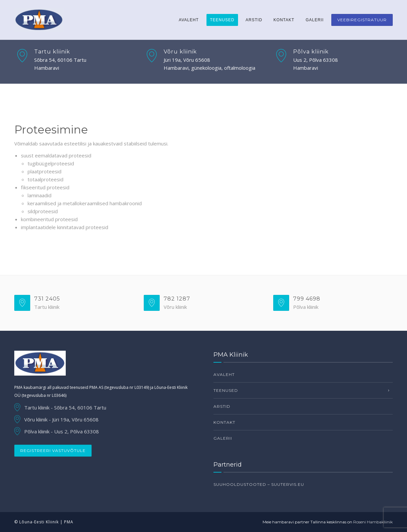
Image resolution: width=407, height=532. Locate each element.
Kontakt (284, 20)
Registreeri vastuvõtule (53, 450)
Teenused (222, 20)
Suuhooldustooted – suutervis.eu (259, 484)
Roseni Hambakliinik (373, 522)
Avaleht (189, 20)
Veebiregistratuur (362, 20)
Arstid (254, 20)
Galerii (315, 20)
